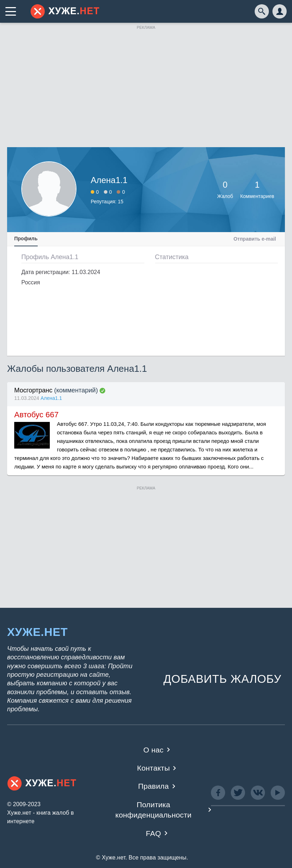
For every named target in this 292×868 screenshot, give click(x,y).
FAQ (153, 833)
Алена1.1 (51, 398)
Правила (153, 786)
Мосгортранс (33, 390)
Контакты (153, 768)
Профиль (26, 239)
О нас (153, 750)
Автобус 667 (36, 415)
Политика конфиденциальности (153, 810)
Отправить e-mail (255, 239)
